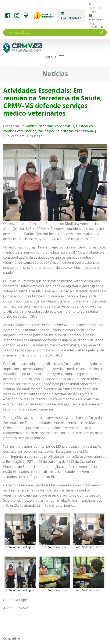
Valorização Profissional (75, 131)
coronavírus (65, 126)
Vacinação (46, 131)
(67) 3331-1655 (96, 10)
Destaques (84, 126)
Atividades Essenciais (37, 126)
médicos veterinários (20, 131)
